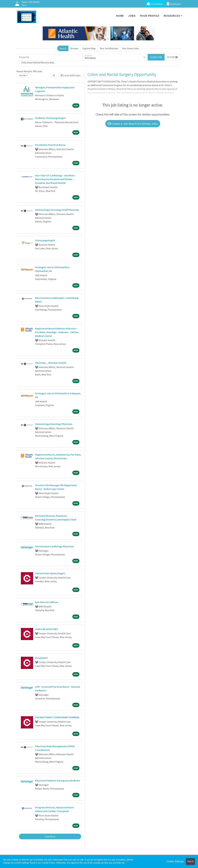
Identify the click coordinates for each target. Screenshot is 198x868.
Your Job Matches (109, 48)
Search (63, 48)
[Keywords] (50, 57)
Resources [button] (172, 16)
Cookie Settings (175, 861)
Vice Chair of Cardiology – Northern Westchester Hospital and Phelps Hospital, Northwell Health (55, 179)
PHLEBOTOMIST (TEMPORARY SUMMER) (57, 717)
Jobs (132, 16)
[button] (172, 57)
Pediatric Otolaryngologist (50, 118)
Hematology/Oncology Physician (54, 424)
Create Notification (71, 75)
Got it (190, 861)
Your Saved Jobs (130, 48)
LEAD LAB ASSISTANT (47, 629)
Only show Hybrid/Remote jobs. (38, 62)
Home (120, 16)
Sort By (22, 75)
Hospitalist (41, 658)
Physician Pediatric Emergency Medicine (58, 781)
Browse (74, 48)
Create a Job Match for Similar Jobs (133, 124)
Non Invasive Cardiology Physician (54, 546)
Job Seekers (155, 4)
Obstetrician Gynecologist (50, 573)
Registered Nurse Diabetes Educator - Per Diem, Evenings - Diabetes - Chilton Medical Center (57, 332)
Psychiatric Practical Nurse (50, 145)
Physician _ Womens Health (51, 363)
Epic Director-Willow (47, 602)
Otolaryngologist (45, 240)
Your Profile (150, 16)
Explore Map (89, 48)
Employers (174, 4)
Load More (50, 836)
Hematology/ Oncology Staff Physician (57, 210)
